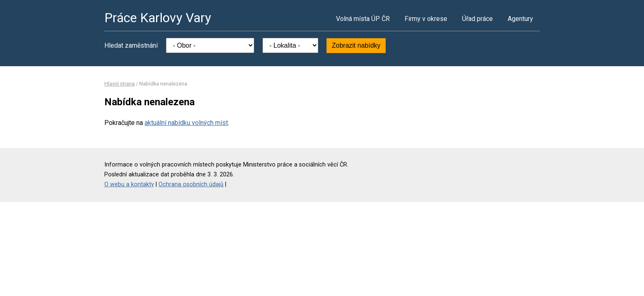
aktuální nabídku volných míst (186, 123)
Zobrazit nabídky (356, 45)
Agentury (520, 19)
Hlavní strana (120, 84)
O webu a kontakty (129, 184)
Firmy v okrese (426, 19)
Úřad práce (477, 19)
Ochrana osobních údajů (191, 184)
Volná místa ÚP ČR (363, 19)
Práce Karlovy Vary (158, 18)
